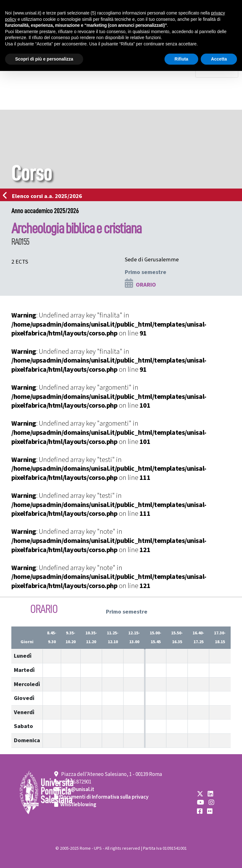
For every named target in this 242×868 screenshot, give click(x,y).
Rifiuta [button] (181, 59)
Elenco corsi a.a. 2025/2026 (44, 196)
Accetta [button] (219, 59)
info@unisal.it (78, 789)
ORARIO (146, 285)
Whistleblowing (78, 805)
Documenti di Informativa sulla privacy (104, 797)
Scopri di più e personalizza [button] (44, 59)
